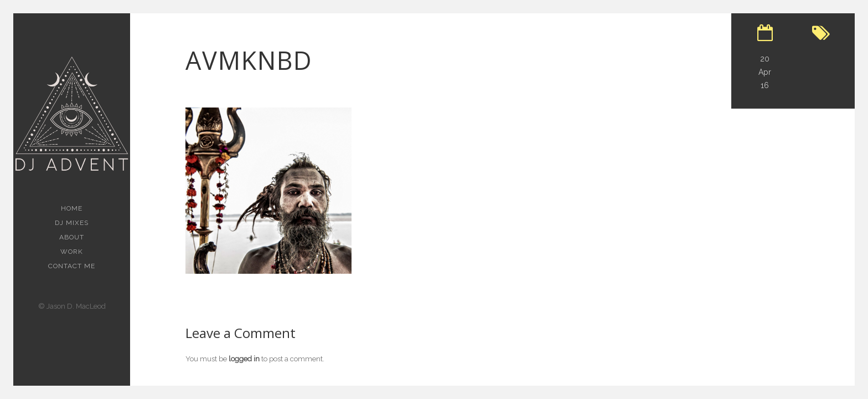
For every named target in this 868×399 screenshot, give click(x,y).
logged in (244, 359)
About (72, 237)
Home (72, 208)
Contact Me (72, 266)
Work (72, 252)
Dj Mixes (72, 223)
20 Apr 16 (765, 72)
